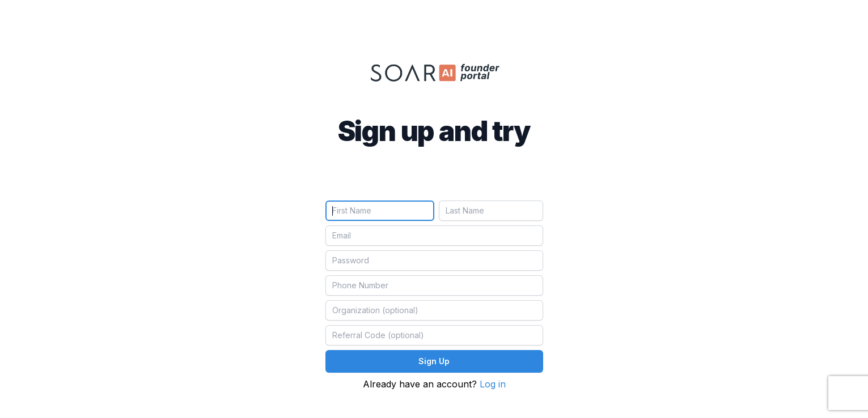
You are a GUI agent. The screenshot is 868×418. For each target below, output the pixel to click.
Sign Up (434, 361)
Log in (493, 384)
